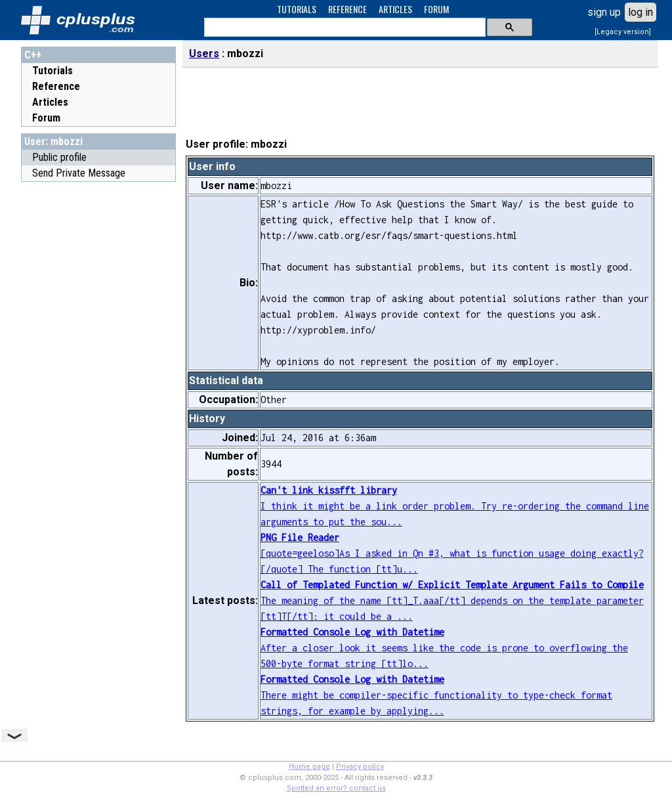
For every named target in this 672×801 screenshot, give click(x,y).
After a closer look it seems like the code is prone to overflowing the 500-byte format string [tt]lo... (444, 648)
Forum (46, 118)
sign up (604, 12)
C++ (33, 55)
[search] (344, 28)
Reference (56, 86)
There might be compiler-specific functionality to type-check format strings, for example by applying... (436, 695)
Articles (50, 102)
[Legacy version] (623, 32)
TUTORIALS (297, 9)
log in (640, 12)
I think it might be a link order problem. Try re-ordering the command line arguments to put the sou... (455, 506)
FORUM (436, 9)
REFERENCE (347, 9)
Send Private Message (79, 173)
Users (204, 54)
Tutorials (52, 71)
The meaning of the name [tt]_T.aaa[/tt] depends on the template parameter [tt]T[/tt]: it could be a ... (452, 600)
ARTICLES (395, 9)
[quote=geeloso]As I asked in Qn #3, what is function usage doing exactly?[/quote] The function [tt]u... (452, 553)
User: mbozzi (53, 141)
